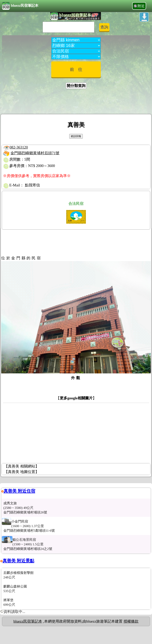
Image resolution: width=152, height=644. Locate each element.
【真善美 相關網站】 (22, 466)
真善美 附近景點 (18, 561)
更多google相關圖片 (76, 398)
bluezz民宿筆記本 (20, 6)
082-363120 (19, 147)
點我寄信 (32, 185)
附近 (141, 6)
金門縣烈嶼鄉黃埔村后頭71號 (35, 153)
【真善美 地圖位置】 (22, 472)
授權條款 (131, 621)
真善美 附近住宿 (19, 491)
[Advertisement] (76, 102)
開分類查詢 (76, 86)
